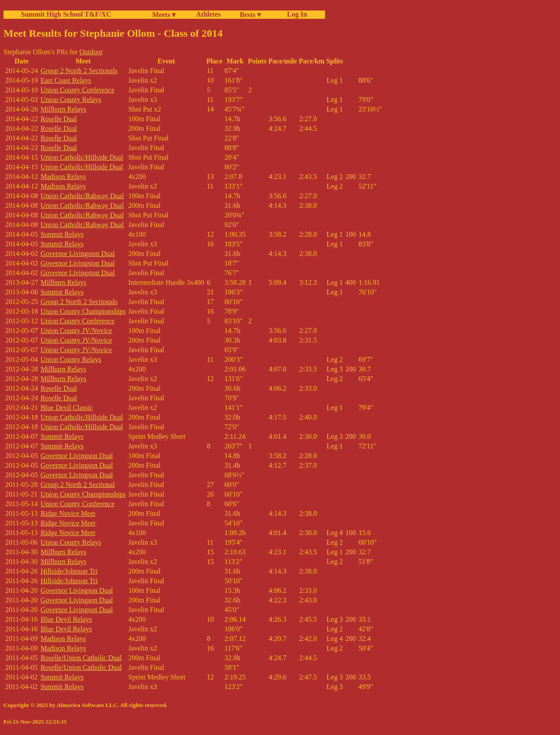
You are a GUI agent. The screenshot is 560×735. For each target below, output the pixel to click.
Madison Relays (63, 177)
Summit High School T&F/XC (66, 14)
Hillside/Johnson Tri (69, 571)
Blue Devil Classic (67, 408)
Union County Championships (83, 311)
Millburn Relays (63, 109)
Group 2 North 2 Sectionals (79, 71)
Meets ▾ (164, 15)
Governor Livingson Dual (77, 456)
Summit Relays (62, 234)
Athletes (208, 14)
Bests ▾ (250, 15)
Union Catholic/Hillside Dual (82, 157)
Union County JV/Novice (77, 331)
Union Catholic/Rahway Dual (82, 196)
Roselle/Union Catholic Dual (81, 658)
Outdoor (91, 52)
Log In (295, 14)
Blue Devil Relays (66, 619)
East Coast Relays (66, 80)
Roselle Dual (59, 119)
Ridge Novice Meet (68, 513)
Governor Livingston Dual (78, 254)
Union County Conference (78, 90)
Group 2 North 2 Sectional (78, 485)
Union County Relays (71, 100)
